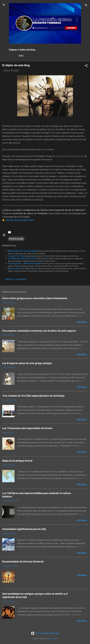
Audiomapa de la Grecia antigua (22, 251)
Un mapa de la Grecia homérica (22, 258)
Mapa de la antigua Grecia (17, 461)
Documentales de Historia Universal (23, 562)
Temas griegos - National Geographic (25, 263)
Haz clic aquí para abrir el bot (20, 220)
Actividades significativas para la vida (24, 529)
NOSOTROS (17, 56)
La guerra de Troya (16, 256)
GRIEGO (32, 56)
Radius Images (52, 639)
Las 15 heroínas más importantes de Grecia (27, 428)
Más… (44, 56)
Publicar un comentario (16, 279)
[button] (86, 66)
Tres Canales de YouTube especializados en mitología (33, 396)
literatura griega (16, 239)
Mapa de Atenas (15, 268)
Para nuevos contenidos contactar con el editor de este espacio (39, 331)
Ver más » (82, 322)
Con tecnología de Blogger (45, 633)
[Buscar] (86, 6)
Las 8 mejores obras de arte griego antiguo (27, 363)
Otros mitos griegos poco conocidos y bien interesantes (35, 298)
